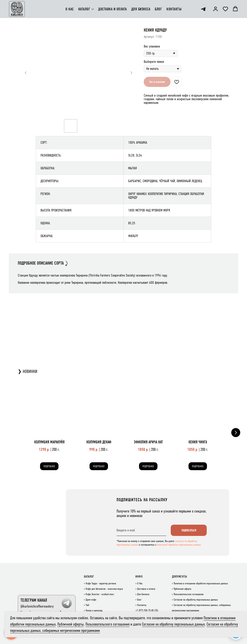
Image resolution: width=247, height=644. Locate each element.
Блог (139, 600)
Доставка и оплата (146, 589)
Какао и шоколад (94, 611)
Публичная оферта (182, 589)
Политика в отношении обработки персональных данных (201, 584)
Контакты (142, 605)
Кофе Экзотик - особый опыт (100, 594)
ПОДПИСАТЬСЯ (189, 530)
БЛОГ (158, 9)
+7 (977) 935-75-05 (145, 611)
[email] (141, 530)
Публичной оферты (71, 624)
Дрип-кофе (91, 600)
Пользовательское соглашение (189, 594)
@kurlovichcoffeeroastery (37, 606)
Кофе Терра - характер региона (101, 584)
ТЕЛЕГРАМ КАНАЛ (34, 600)
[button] (216, 9)
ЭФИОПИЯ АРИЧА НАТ (148, 442)
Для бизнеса (143, 594)
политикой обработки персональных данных (179, 545)
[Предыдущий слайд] (26, 73)
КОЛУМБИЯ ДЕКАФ (99, 442)
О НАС (70, 9)
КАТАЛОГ (84, 9)
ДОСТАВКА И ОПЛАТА (113, 9)
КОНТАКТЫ (174, 9)
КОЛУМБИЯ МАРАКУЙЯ (49, 442)
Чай (87, 605)
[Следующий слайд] (131, 73)
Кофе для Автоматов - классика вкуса (104, 589)
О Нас (140, 584)
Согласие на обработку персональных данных (196, 600)
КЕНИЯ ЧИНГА (198, 442)
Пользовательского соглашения (108, 624)
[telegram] (203, 9)
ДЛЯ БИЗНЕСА (141, 9)
